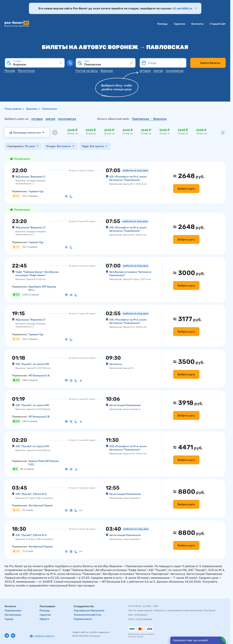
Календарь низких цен (27, 133)
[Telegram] (7, 636)
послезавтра (67, 119)
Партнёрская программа (89, 610)
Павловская (49, 109)
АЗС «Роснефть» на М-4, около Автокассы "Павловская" (128, 178)
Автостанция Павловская (125, 405)
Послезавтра (175, 71)
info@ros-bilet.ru (44, 636)
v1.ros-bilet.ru (182, 8)
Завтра (158, 71)
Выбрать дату (186, 189)
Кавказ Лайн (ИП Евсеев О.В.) (44, 463)
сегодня (37, 119)
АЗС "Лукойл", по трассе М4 (32, 364)
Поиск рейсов (13, 109)
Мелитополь (26, 71)
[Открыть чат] (198, 640)
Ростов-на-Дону (87, 71)
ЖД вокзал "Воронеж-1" (31, 177)
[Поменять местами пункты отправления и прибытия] (70, 63)
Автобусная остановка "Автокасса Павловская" (130, 274)
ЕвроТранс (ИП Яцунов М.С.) (42, 288)
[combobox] (35, 63)
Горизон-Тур (36, 191)
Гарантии (179, 24)
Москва (10, 71)
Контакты (197, 24)
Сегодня (145, 71)
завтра (50, 119)
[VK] (13, 636)
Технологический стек (87, 615)
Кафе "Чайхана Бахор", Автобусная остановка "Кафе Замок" (37, 274)
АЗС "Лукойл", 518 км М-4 (31, 494)
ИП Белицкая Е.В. (39, 375)
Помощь (162, 24)
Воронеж (107, 71)
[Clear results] (61, 63)
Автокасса (116, 364)
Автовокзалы (13, 615)
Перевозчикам (83, 619)
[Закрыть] (196, 8)
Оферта (44, 619)
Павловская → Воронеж (149, 119)
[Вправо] (223, 133)
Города (9, 619)
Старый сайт (218, 24)
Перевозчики (13, 610)
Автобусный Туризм (41, 505)
